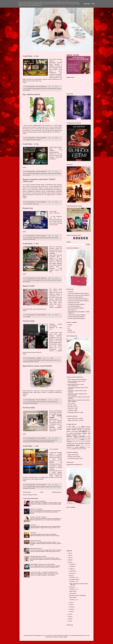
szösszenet (69, 447)
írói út (32, 140)
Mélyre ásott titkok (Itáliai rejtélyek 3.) (76, 308)
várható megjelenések (80, 447)
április (71, 605)
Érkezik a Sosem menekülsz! (36, 509)
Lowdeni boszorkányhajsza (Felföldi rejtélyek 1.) (78, 293)
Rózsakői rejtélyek (72, 435)
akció (28, 440)
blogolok (28, 140)
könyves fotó (43, 402)
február (71, 609)
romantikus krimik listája (85, 446)
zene (87, 447)
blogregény (38, 89)
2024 (69, 558)
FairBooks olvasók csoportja (74, 457)
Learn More (87, 4)
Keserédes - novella (72, 405)
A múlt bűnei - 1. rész (31, 446)
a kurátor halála (30, 360)
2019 (69, 619)
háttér (76, 438)
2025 (69, 556)
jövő (31, 204)
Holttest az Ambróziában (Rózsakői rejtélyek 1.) (78, 299)
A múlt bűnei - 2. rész (31, 244)
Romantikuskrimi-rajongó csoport (75, 459)
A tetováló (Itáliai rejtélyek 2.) (74, 306)
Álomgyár (70, 325)
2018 (69, 621)
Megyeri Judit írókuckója (73, 455)
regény (49, 89)
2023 (69, 560)
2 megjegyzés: (39, 358)
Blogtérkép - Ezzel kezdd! (73, 55)
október (71, 569)
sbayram (56, 637)
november (72, 567)
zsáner (89, 447)
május (71, 603)
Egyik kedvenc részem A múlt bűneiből (37, 366)
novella (57, 238)
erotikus (68, 438)
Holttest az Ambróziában (72, 432)
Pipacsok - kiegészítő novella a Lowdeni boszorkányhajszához (77, 382)
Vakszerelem (33, 533)
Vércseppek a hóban (86, 435)
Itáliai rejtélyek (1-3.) (72, 310)
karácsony (78, 440)
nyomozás (73, 444)
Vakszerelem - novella (73, 409)
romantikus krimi (32, 239)
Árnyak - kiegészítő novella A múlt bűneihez (77, 380)
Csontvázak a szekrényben (78, 428)
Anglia (34, 89)
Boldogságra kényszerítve (74, 303)
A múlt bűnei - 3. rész (31, 144)
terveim (34, 204)
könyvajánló (69, 442)
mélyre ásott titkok (86, 442)
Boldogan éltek (36, 440)
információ (25, 442)
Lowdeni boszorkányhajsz (75, 433)
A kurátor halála (29, 321)
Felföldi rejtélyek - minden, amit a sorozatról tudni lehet (42, 564)
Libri (69, 327)
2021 (69, 614)
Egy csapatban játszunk (31, 94)
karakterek (73, 440)
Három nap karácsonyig (35, 541)
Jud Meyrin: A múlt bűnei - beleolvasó (38, 517)
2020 (69, 617)
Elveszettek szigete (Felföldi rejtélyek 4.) (77, 319)
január (71, 612)
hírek (56, 440)
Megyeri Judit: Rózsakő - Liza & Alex (76, 420)
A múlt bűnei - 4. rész (31, 56)
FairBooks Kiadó (71, 332)
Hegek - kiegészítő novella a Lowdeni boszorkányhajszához (76, 385)
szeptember (72, 571)
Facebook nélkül (29, 408)
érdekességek (69, 449)
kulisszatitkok (88, 440)
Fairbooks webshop (50, 440)
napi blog (51, 402)
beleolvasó (38, 487)
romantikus (54, 89)
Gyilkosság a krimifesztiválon (46, 238)
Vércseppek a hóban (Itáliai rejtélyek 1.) (76, 304)
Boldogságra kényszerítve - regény (76, 412)
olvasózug (78, 444)
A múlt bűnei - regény (73, 411)
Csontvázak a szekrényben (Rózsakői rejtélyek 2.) (78, 301)
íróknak (30, 442)
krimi (46, 89)
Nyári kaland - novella (73, 407)
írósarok (28, 204)
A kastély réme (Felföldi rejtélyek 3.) (76, 297)
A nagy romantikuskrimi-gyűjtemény (38, 501)
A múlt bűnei (29, 89)
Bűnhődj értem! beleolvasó (36, 549)
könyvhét (80, 442)
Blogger (66, 637)
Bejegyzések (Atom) (33, 495)
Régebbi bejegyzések (57, 492)
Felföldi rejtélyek (36, 238)
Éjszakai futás (28, 208)
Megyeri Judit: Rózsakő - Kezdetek (75, 419)
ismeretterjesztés (84, 438)
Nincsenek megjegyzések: (41, 87)
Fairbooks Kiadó (43, 440)
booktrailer (88, 437)
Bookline (70, 330)
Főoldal (42, 492)
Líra (69, 329)
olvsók (35, 140)
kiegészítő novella (50, 360)
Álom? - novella (71, 403)
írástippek (74, 449)
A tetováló (78, 427)
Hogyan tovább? (29, 286)
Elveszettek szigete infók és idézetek (38, 557)
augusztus (72, 573)
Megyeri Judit (39, 442)
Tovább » (25, 83)
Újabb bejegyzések (27, 492)
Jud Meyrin (43, 89)
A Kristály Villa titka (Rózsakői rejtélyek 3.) (77, 315)
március (71, 607)
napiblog (49, 442)
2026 (69, 553)
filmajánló (72, 438)
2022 (69, 562)
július (71, 576)
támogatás (39, 140)
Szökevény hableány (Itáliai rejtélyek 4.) (76, 317)
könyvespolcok (75, 442)
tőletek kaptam (34, 403)
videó (37, 204)
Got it (93, 4)
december (72, 564)
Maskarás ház (33, 525)
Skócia (37, 362)
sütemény (28, 90)
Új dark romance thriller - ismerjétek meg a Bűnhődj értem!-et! (44, 572)
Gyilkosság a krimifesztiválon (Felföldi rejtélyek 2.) (79, 295)
